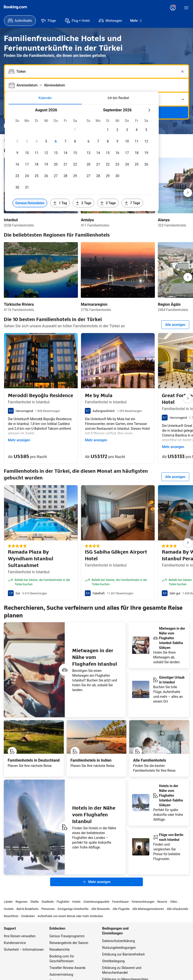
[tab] (45, 98)
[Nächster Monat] (149, 110)
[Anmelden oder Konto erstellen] (173, 8)
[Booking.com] (15, 7)
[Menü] (186, 8)
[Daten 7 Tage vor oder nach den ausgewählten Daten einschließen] (132, 203)
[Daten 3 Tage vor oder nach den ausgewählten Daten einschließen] (108, 203)
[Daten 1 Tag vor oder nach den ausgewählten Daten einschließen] (60, 203)
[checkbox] (75, 130)
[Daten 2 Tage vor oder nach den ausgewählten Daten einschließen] (83, 203)
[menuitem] (20, 21)
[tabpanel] (82, 158)
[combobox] (97, 72)
